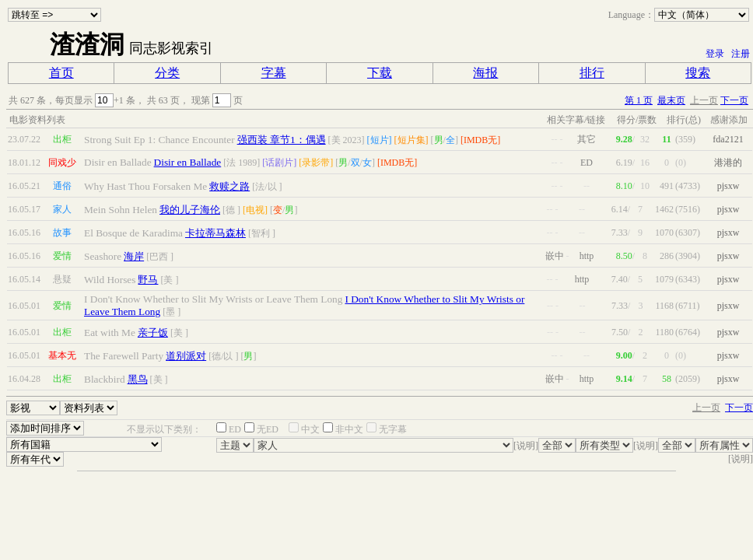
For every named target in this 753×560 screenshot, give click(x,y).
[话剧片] (279, 163)
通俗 (62, 186)
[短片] (380, 140)
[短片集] (412, 140)
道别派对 (186, 356)
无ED (268, 429)
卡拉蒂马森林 (215, 233)
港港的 (728, 163)
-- (555, 139)
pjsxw (728, 186)
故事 (62, 233)
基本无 (62, 355)
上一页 (704, 100)
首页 (61, 73)
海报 (485, 73)
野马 (148, 280)
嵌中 (555, 256)
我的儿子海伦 (190, 210)
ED (235, 429)
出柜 (62, 139)
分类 (167, 73)
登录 (715, 54)
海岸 (134, 256)
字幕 (274, 73)
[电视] (255, 210)
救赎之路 (229, 186)
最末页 (671, 100)
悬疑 (62, 279)
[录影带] (316, 163)
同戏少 (62, 163)
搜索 (698, 73)
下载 (380, 73)
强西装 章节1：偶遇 (282, 140)
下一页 (734, 100)
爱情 (62, 256)
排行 (592, 73)
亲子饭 (153, 332)
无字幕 (393, 429)
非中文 (349, 429)
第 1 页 (639, 100)
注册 (741, 54)
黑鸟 (138, 379)
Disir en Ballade (188, 162)
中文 (310, 429)
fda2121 (728, 139)
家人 (62, 209)
